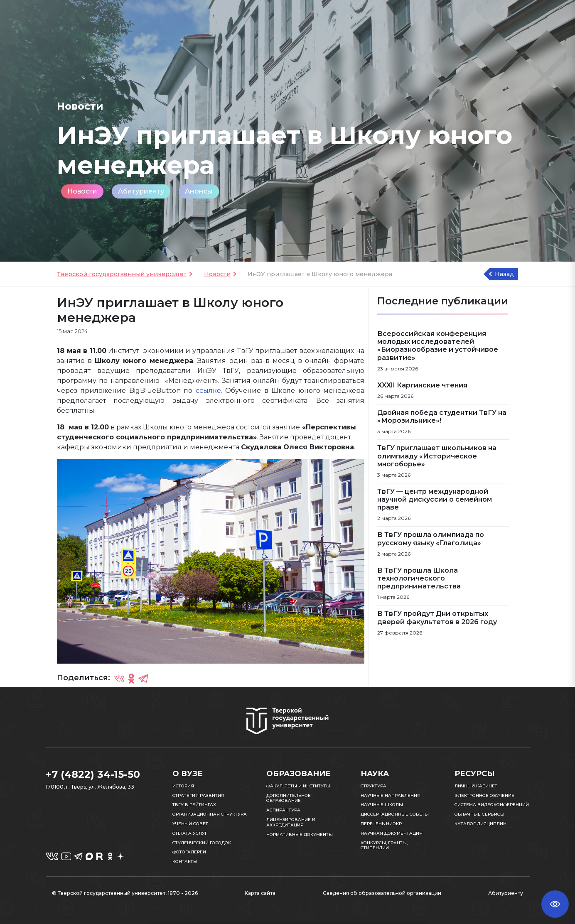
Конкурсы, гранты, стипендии (384, 846)
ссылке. (209, 391)
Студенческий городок (202, 843)
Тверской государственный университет (122, 274)
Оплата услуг (190, 833)
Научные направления (391, 795)
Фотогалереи (189, 852)
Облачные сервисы (479, 814)
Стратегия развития (198, 795)
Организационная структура (210, 814)
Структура (374, 786)
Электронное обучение (484, 795)
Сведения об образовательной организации (382, 893)
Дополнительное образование (289, 798)
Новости (82, 191)
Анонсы (199, 191)
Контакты (185, 862)
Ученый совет (190, 824)
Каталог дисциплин (480, 824)
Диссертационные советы (395, 814)
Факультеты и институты (298, 786)
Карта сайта (260, 893)
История (183, 786)
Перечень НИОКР (381, 824)
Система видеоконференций (492, 805)
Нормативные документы (300, 835)
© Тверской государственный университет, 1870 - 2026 (125, 893)
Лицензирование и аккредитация (291, 822)
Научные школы (382, 805)
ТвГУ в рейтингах (194, 805)
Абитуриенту (141, 191)
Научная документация (392, 833)
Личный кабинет (476, 786)
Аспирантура (283, 810)
